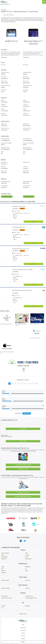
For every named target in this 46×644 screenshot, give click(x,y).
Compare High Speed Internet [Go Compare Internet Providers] (23, 496)
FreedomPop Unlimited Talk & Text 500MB (22, 270)
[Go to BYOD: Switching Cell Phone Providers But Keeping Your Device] (22, 318)
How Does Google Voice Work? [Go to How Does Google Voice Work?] (6, 324)
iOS (2, 608)
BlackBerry (28, 567)
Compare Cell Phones (5, 4)
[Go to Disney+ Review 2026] (37, 318)
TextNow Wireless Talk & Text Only (21, 249)
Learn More (23, 429)
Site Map (23, 639)
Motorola (3, 571)
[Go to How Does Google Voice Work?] (7, 318)
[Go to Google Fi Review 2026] (37, 332)
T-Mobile (27, 555)
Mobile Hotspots (5, 580)
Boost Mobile (28, 559)
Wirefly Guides (23, 614)
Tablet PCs (28, 580)
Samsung (4, 572)
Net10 (27, 557)
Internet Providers (6, 588)
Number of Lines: (23, 380)
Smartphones (5, 596)
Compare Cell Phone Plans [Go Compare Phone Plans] (23, 465)
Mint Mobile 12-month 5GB (19, 206)
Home (23, 625)
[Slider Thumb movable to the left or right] (10, 394)
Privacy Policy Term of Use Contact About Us (23, 632)
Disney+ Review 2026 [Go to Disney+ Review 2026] (35, 324)
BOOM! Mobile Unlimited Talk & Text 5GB (22, 290)
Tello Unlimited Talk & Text (18, 227)
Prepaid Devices (29, 596)
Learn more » (4, 57)
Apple (3, 567)
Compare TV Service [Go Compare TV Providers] (23, 492)
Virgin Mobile (4, 557)
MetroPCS (4, 559)
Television (28, 588)
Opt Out (23, 642)
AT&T (27, 553)
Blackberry (28, 606)
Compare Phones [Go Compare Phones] (23, 469)
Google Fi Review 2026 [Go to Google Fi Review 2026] (35, 338)
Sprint (3, 555)
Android (3, 606)
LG (26, 569)
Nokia (27, 571)
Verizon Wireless (5, 553)
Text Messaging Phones (31, 598)
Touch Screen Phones (7, 598)
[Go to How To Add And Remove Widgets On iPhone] (7, 346)
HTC (2, 569)
